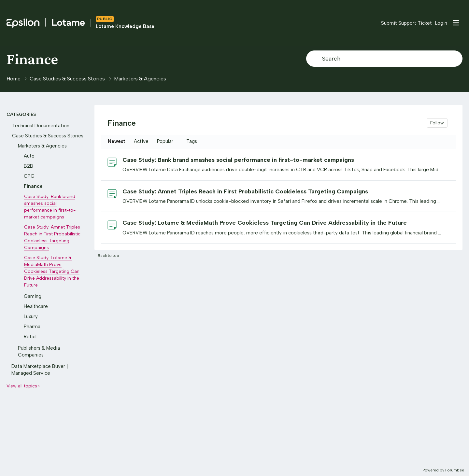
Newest (117, 141)
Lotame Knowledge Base (125, 26)
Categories (21, 114)
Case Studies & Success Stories (67, 79)
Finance (32, 58)
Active (141, 141)
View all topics (22, 386)
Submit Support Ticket (406, 23)
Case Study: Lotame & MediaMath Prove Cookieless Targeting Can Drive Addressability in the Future (265, 223)
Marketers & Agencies (140, 79)
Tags (192, 141)
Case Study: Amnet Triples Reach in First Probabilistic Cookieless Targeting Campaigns (245, 191)
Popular (165, 141)
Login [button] (441, 23)
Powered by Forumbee (443, 470)
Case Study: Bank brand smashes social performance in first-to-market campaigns (238, 160)
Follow (437, 123)
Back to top (108, 256)
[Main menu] (456, 23)
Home (14, 79)
